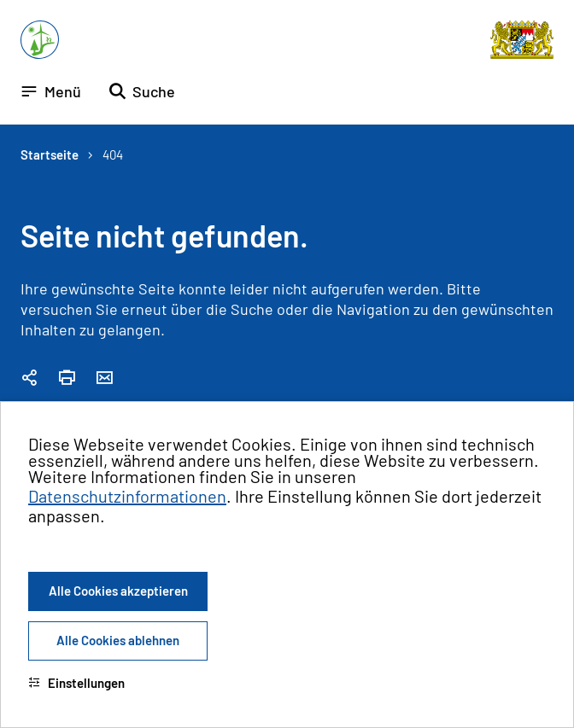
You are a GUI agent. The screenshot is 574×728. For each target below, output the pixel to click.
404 (113, 154)
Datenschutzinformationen (127, 496)
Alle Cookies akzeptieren (118, 591)
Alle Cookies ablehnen (118, 640)
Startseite (50, 154)
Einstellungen (76, 683)
